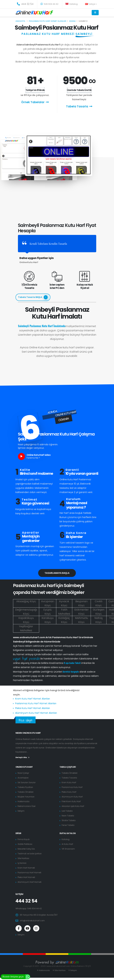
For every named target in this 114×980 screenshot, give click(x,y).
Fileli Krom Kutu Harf (72, 801)
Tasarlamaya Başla (57, 573)
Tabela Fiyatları (26, 787)
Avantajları (23, 778)
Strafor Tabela (69, 820)
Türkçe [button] (91, 4)
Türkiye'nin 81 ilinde (35, 90)
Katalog (72, 4)
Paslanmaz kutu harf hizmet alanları (48, 21)
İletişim (21, 811)
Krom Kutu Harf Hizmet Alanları (33, 699)
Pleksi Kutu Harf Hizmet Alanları (33, 708)
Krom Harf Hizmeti (27, 868)
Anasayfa (20, 21)
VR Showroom (69, 849)
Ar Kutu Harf (68, 844)
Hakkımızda (24, 801)
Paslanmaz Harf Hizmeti (30, 873)
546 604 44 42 (49, 4)
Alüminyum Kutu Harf (72, 797)
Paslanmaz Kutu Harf (72, 787)
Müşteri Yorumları (27, 797)
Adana (72, 21)
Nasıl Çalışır (24, 773)
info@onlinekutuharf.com (33, 921)
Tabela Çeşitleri (68, 767)
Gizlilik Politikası (25, 844)
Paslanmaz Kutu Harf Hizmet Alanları (36, 703)
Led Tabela (68, 811)
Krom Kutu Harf (69, 782)
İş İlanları (22, 863)
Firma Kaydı (24, 839)
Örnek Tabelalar (35, 102)
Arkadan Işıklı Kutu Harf (73, 806)
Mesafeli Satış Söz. (27, 849)
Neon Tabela (68, 816)
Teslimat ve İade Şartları (30, 854)
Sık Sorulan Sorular (27, 782)
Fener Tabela (69, 825)
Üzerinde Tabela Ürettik (79, 90)
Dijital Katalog (68, 833)
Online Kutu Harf (25, 767)
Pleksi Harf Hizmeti (27, 877)
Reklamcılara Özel (27, 806)
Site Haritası (24, 858)
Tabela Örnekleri (26, 792)
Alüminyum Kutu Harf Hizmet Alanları (36, 713)
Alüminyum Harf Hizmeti (30, 882)
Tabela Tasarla (79, 106)
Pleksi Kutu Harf (69, 792)
